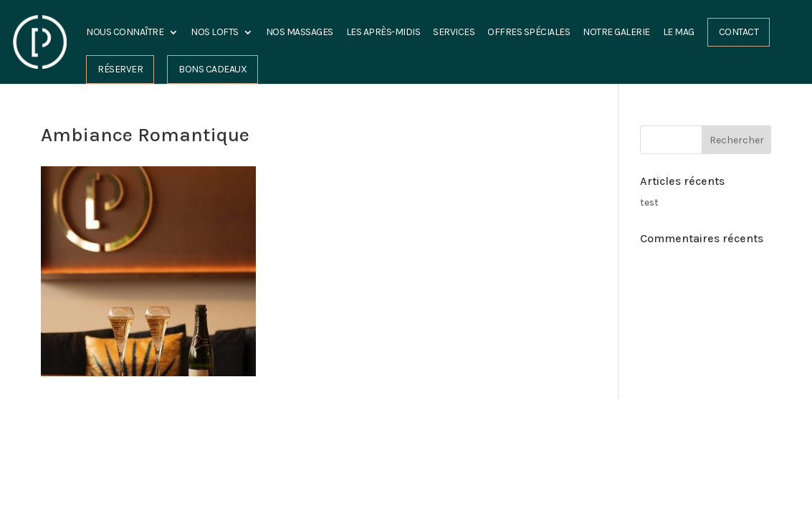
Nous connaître (125, 33)
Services (454, 33)
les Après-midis (383, 33)
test (649, 202)
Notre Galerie (616, 33)
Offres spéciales (529, 33)
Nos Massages (300, 33)
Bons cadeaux (212, 69)
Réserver (120, 69)
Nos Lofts (215, 33)
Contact (739, 32)
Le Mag (679, 33)
